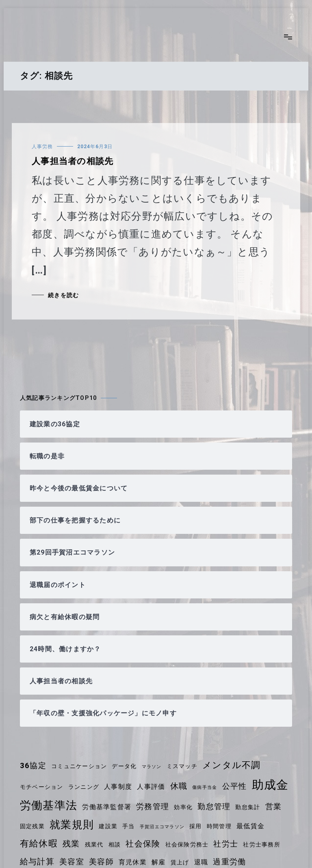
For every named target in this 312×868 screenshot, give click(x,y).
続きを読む (63, 295)
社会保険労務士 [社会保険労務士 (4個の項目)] (187, 844)
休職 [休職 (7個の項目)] (179, 786)
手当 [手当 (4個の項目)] (128, 826)
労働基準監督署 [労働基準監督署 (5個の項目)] (107, 807)
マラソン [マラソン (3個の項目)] (152, 767)
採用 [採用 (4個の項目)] (195, 826)
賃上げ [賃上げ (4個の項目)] (180, 862)
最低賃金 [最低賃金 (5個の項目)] (250, 826)
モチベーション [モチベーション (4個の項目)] (42, 787)
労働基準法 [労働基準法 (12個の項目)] (49, 805)
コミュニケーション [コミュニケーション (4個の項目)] (79, 766)
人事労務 (42, 147)
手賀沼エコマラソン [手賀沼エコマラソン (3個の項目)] (162, 827)
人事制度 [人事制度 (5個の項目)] (118, 787)
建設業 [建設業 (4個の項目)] (108, 826)
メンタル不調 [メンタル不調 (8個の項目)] (231, 765)
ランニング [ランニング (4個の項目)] (84, 787)
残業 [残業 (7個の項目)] (71, 844)
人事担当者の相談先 (73, 161)
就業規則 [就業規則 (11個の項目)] (72, 825)
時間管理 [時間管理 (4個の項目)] (219, 826)
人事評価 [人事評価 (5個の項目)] (151, 787)
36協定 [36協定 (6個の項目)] (33, 766)
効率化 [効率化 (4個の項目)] (183, 807)
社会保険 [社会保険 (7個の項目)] (143, 844)
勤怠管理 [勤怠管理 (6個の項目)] (214, 807)
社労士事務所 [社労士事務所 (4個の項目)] (261, 844)
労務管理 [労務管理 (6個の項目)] (153, 807)
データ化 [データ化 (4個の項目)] (124, 766)
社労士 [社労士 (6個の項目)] (226, 844)
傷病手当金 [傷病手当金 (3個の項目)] (205, 787)
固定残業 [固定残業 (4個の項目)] (32, 826)
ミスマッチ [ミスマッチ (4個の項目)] (182, 766)
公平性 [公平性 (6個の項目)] (235, 786)
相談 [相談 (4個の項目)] (115, 844)
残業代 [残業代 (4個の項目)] (94, 844)
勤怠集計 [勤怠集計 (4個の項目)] (248, 807)
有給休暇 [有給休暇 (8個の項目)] (39, 843)
